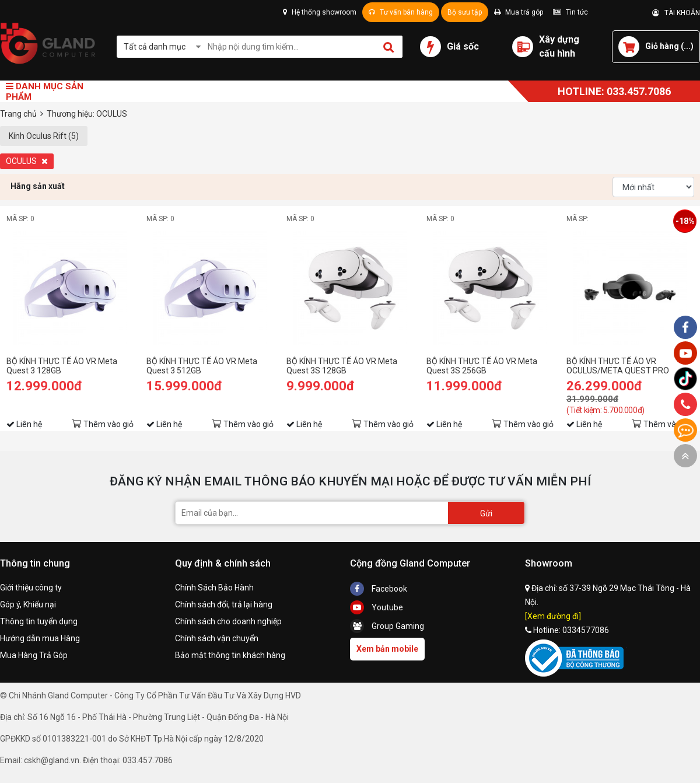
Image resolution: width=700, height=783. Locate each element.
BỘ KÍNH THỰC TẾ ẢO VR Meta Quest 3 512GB (202, 366)
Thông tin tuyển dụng (39, 621)
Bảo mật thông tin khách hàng (230, 655)
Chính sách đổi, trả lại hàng (224, 604)
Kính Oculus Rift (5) (44, 136)
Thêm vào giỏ (108, 424)
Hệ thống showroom (320, 12)
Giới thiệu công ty (31, 588)
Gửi (486, 513)
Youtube (377, 607)
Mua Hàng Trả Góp (34, 655)
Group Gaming (387, 626)
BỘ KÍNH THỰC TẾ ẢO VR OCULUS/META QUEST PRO (618, 366)
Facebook (379, 589)
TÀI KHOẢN (676, 13)
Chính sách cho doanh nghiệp (228, 621)
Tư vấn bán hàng (401, 12)
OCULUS (27, 161)
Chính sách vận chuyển (217, 638)
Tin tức (570, 12)
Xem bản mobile (387, 649)
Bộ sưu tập (465, 12)
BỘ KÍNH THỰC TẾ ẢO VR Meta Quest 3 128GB (62, 366)
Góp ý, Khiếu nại (28, 604)
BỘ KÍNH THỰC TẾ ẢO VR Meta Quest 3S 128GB (342, 366)
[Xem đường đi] (553, 616)
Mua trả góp (519, 12)
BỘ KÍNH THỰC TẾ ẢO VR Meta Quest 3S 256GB (482, 366)
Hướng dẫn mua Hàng (40, 638)
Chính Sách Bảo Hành (214, 588)
